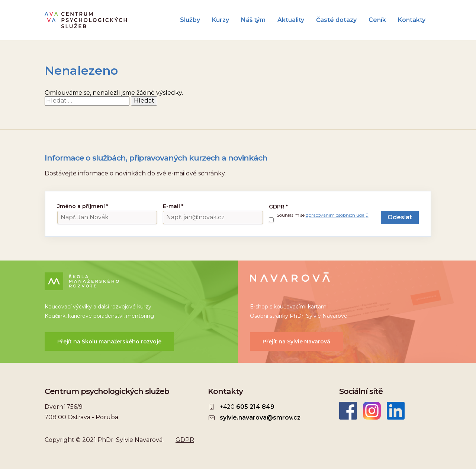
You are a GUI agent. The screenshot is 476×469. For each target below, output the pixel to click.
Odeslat (400, 217)
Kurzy (221, 20)
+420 (247, 407)
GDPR (278, 207)
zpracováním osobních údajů (337, 215)
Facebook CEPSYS (348, 411)
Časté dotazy (336, 20)
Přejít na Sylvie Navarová (296, 342)
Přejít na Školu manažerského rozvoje (109, 342)
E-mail (173, 206)
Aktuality (291, 20)
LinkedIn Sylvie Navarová (396, 411)
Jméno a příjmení (83, 206)
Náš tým (253, 20)
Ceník (377, 20)
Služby (190, 20)
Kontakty (412, 20)
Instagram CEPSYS (372, 411)
